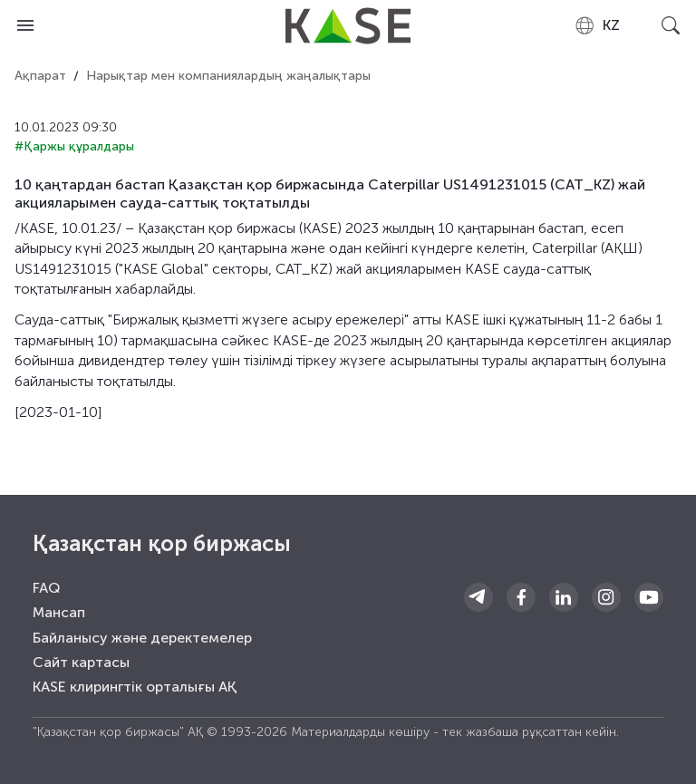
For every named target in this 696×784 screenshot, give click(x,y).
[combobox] (597, 25)
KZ (597, 25)
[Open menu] (25, 25)
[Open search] (671, 25)
